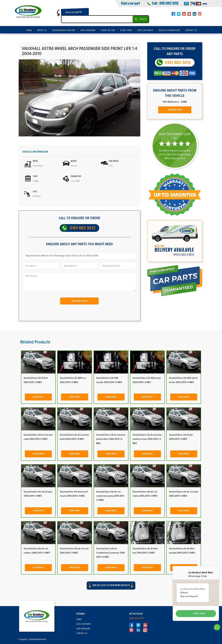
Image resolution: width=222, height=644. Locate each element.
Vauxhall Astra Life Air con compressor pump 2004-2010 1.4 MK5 (110, 496)
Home (29, 30)
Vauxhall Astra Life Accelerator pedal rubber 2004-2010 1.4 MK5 (111, 439)
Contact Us (191, 30)
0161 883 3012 (169, 3)
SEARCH (143, 19)
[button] (111, 587)
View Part (38, 397)
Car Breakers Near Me (64, 30)
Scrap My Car (108, 30)
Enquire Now (175, 110)
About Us (42, 30)
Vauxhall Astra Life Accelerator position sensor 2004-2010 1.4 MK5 (147, 439)
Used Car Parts (145, 30)
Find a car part (131, 3)
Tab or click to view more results (111, 585)
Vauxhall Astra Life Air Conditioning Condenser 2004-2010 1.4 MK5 (111, 553)
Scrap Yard (126, 30)
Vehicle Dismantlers (169, 30)
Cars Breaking (88, 30)
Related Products (35, 342)
